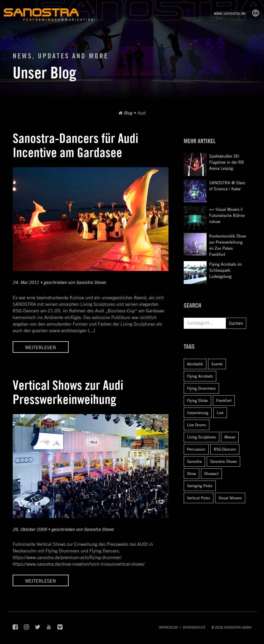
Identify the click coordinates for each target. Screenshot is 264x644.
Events (217, 364)
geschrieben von (75, 282)
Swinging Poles (200, 486)
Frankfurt (224, 400)
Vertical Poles (199, 498)
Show (191, 473)
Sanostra (194, 461)
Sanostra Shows (223, 461)
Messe (230, 437)
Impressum (168, 627)
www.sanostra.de (230, 13)
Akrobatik (195, 364)
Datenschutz (194, 627)
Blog (128, 113)
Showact (211, 473)
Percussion (196, 449)
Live (220, 413)
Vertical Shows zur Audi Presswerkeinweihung (68, 392)
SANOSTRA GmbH (238, 627)
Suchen (236, 323)
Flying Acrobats (200, 376)
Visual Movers (230, 498)
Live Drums (197, 425)
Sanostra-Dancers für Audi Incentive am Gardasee (75, 145)
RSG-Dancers (225, 449)
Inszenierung (198, 413)
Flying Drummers (201, 388)
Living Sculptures (201, 437)
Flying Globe (197, 400)
